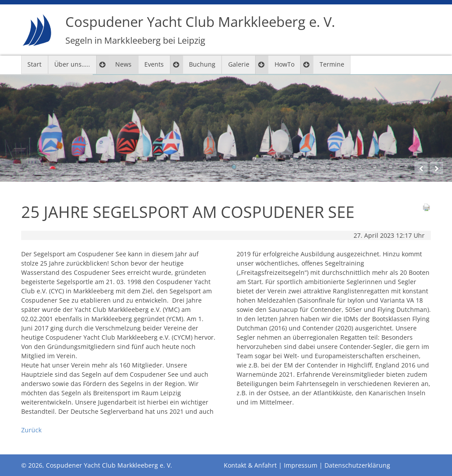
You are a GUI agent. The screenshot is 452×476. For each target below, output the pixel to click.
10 (375, 167)
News (123, 64)
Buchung (202, 64)
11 (391, 167)
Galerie (239, 64)
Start (34, 64)
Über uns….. (72, 64)
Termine (332, 64)
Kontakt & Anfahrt (250, 465)
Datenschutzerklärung (357, 465)
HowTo (284, 64)
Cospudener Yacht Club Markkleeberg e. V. (200, 30)
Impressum (301, 465)
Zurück (31, 430)
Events (154, 64)
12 (406, 167)
